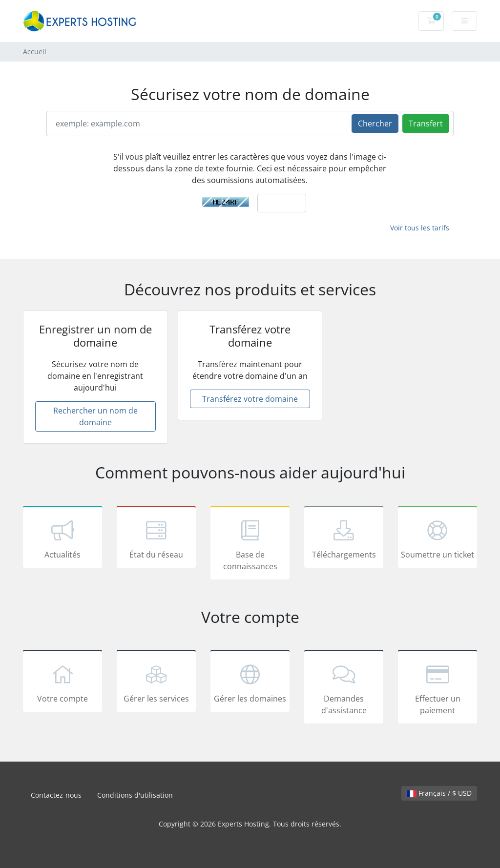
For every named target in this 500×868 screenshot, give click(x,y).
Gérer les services (156, 682)
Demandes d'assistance (344, 688)
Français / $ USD (439, 793)
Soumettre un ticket (437, 538)
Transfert (426, 124)
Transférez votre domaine (250, 399)
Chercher (375, 124)
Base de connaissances (250, 544)
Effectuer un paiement (437, 688)
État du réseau (156, 538)
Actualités (62, 538)
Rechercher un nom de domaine (95, 416)
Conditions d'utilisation (135, 795)
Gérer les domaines (250, 682)
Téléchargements (344, 538)
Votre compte (62, 682)
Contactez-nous (56, 795)
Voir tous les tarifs (420, 228)
